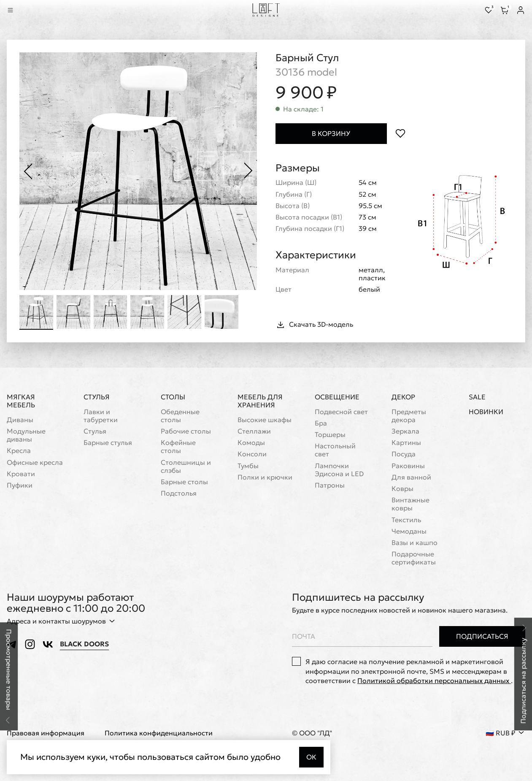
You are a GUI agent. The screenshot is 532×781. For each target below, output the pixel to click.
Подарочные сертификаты (414, 558)
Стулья (97, 397)
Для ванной (411, 477)
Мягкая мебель (21, 401)
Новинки (486, 412)
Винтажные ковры (410, 504)
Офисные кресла (35, 462)
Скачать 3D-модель (314, 325)
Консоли (252, 454)
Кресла (19, 451)
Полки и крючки (265, 477)
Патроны (330, 485)
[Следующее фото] (248, 171)
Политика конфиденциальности (159, 734)
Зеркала (405, 431)
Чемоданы (409, 531)
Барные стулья (108, 443)
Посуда (404, 454)
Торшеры (330, 435)
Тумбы (248, 466)
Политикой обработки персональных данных (434, 681)
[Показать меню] (10, 10)
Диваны (20, 420)
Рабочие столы (186, 431)
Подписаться (482, 636)
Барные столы (184, 482)
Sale (477, 397)
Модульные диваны (26, 435)
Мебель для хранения (260, 401)
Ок (311, 757)
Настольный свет (335, 450)
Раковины (408, 466)
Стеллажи (254, 431)
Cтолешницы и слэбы (186, 466)
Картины (406, 443)
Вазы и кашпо (415, 543)
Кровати (21, 474)
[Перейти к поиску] (22, 10)
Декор (403, 397)
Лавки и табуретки (101, 416)
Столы (173, 397)
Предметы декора (409, 416)
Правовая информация (46, 734)
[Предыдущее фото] (28, 171)
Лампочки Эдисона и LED (339, 470)
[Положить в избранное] (401, 134)
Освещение (337, 397)
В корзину (331, 133)
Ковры (402, 489)
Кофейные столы (178, 447)
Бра (321, 423)
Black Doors (84, 644)
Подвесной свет (341, 412)
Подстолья (179, 494)
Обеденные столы (180, 416)
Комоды (251, 443)
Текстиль (406, 520)
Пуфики (20, 485)
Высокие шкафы (265, 420)
